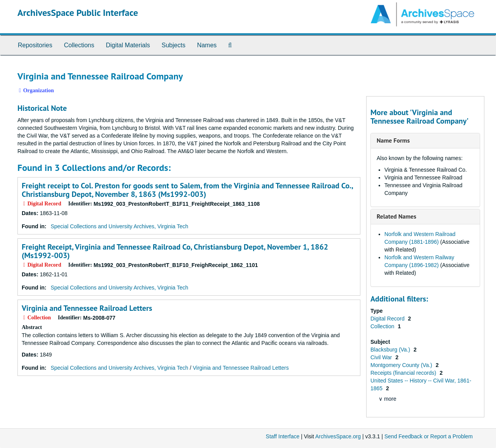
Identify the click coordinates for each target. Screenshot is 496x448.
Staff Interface (283, 436)
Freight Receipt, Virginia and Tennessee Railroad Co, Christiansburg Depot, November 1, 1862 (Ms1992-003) (175, 251)
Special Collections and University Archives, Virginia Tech (120, 226)
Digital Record (388, 319)
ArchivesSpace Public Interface (78, 13)
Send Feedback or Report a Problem (429, 436)
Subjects (173, 45)
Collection (383, 326)
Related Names (396, 216)
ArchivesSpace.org (338, 436)
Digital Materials (128, 45)
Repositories (35, 45)
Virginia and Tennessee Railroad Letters (87, 308)
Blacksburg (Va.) (391, 350)
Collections (79, 45)
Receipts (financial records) (404, 373)
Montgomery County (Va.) (402, 365)
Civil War (382, 357)
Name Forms (393, 140)
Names (207, 45)
